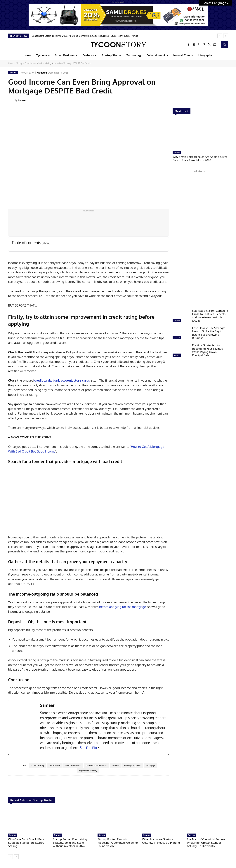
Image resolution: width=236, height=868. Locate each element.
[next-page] (16, 857)
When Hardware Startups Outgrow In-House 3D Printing (161, 841)
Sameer (22, 100)
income (115, 766)
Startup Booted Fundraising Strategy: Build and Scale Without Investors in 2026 (70, 843)
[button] (224, 44)
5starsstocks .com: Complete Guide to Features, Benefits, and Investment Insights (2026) (210, 315)
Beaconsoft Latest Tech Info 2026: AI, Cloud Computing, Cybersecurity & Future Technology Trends (85, 36)
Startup (13, 835)
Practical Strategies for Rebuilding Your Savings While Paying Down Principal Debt (207, 350)
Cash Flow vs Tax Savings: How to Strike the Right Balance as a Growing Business (209, 333)
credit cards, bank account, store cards (62, 380)
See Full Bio (88, 748)
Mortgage (150, 766)
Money (19, 63)
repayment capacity (88, 771)
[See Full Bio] (98, 748)
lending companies (132, 766)
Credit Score (55, 766)
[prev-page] (10, 857)
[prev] (220, 36)
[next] (226, 36)
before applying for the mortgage (123, 607)
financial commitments (96, 766)
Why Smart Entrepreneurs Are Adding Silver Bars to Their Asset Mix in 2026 (200, 158)
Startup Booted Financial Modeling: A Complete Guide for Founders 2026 (118, 843)
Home (11, 63)
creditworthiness (73, 766)
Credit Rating (38, 766)
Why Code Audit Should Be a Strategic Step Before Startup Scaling (26, 843)
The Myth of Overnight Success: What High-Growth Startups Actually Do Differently (206, 843)
